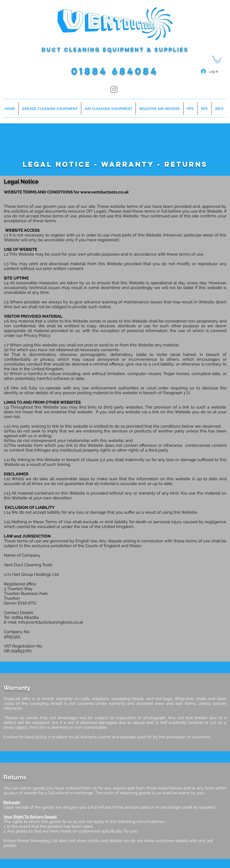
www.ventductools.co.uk (105, 192)
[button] (217, 59)
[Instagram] (114, 89)
